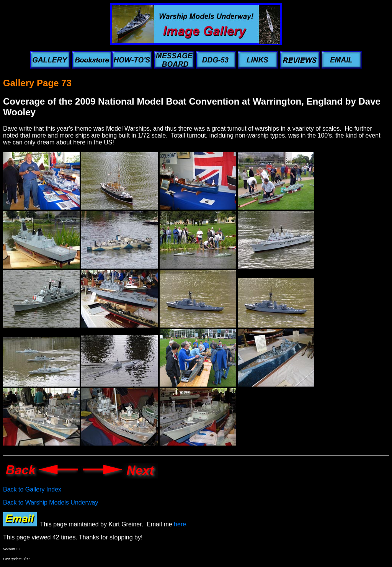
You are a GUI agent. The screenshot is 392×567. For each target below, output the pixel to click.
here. (181, 524)
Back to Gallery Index (32, 489)
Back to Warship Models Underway (51, 502)
